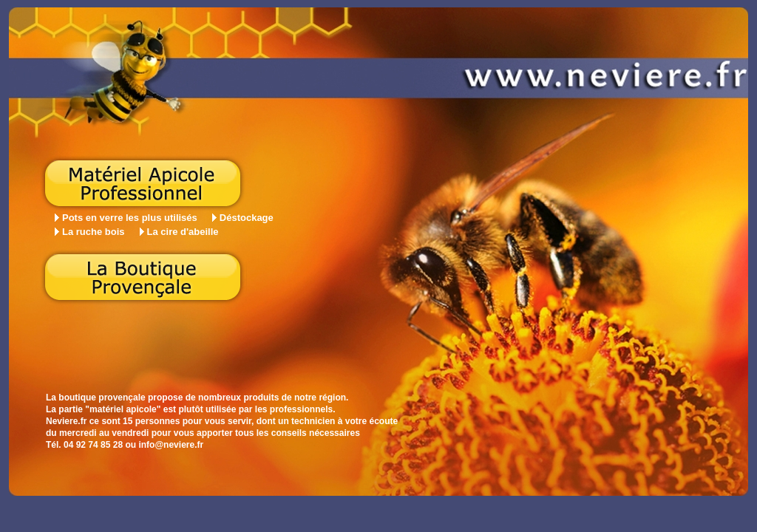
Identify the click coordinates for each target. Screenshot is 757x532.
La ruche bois (94, 232)
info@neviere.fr (171, 445)
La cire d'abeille (183, 232)
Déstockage (247, 218)
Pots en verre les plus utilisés (130, 218)
